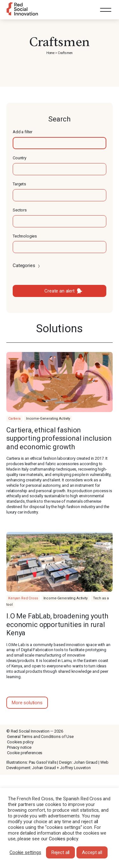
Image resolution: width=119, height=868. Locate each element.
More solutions (27, 703)
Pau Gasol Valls (43, 762)
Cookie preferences (25, 753)
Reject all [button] (61, 852)
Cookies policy (20, 742)
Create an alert (60, 291)
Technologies (25, 236)
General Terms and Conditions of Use (40, 737)
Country (20, 158)
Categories (27, 265)
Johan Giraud (86, 762)
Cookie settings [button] (25, 852)
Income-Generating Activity (48, 419)
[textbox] (60, 143)
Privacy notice (19, 747)
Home (50, 53)
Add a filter (23, 132)
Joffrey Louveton (75, 768)
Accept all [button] (92, 852)
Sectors (20, 210)
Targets (19, 184)
